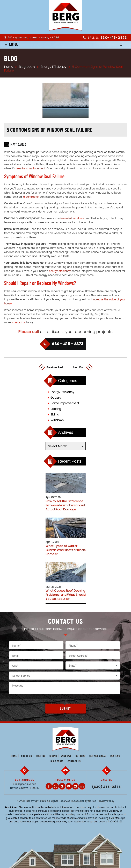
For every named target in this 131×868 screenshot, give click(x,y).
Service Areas (98, 756)
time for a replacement (30, 169)
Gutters (56, 398)
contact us (19, 323)
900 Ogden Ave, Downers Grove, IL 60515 (34, 38)
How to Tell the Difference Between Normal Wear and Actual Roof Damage (65, 505)
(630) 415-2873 (106, 787)
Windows (57, 420)
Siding (55, 415)
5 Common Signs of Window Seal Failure (49, 130)
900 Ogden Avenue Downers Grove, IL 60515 (24, 786)
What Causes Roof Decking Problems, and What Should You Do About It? (66, 595)
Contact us (74, 761)
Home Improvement (65, 403)
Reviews (115, 756)
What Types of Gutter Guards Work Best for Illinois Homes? (66, 550)
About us (26, 756)
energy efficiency (60, 271)
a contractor (31, 197)
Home (14, 756)
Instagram (75, 786)
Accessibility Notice (84, 801)
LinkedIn (82, 786)
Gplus (62, 786)
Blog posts (57, 761)
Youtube (69, 786)
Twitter (55, 786)
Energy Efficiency (62, 392)
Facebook (49, 786)
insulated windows (72, 218)
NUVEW (21, 801)
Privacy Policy (106, 801)
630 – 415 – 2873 (68, 344)
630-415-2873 (114, 38)
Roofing (56, 409)
